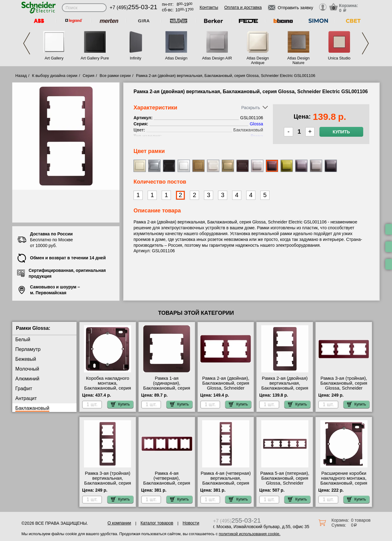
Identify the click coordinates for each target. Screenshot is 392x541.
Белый (23, 339)
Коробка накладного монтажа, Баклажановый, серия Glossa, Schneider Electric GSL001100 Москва (108, 391)
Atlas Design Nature (298, 60)
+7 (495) (134, 8)
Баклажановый (32, 408)
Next (365, 43)
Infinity (136, 58)
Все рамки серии (115, 76)
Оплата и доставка (243, 7)
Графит (24, 389)
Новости (191, 523)
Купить (341, 132)
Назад (21, 76)
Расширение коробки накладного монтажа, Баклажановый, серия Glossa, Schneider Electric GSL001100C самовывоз (344, 486)
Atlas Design (176, 58)
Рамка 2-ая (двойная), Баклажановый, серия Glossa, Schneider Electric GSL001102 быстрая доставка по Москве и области (226, 391)
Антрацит (26, 398)
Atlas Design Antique (258, 60)
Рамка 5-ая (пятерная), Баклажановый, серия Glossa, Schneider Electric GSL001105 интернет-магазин (285, 483)
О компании (119, 523)
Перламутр (28, 349)
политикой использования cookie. (249, 534)
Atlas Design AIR (217, 58)
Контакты (209, 7)
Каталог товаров (157, 523)
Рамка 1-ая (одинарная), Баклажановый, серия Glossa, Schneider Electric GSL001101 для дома (167, 391)
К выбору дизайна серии (55, 76)
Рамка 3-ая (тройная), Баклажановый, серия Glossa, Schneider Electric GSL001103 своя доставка (344, 388)
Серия (89, 76)
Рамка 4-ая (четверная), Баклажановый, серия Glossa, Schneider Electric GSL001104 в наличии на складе (167, 486)
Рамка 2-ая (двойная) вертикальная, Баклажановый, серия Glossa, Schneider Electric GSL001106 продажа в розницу (285, 391)
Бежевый (26, 359)
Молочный (27, 369)
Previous (27, 43)
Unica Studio (339, 58)
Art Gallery (54, 58)
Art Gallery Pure (95, 58)
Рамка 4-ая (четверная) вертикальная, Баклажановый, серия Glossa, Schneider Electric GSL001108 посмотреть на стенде (226, 486)
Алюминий (27, 379)
